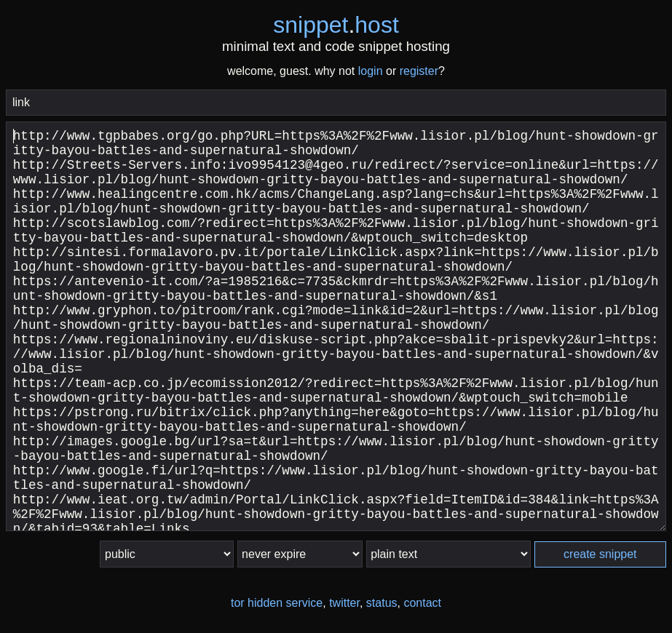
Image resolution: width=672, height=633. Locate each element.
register (419, 71)
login (371, 71)
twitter (344, 603)
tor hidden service (277, 603)
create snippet (600, 554)
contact (422, 603)
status (382, 603)
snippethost (336, 25)
